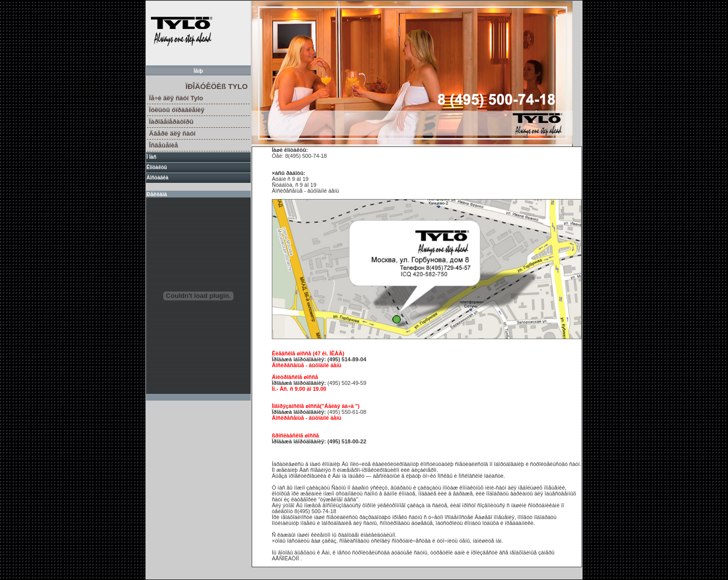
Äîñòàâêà (157, 178)
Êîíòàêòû (157, 167)
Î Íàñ (151, 157)
